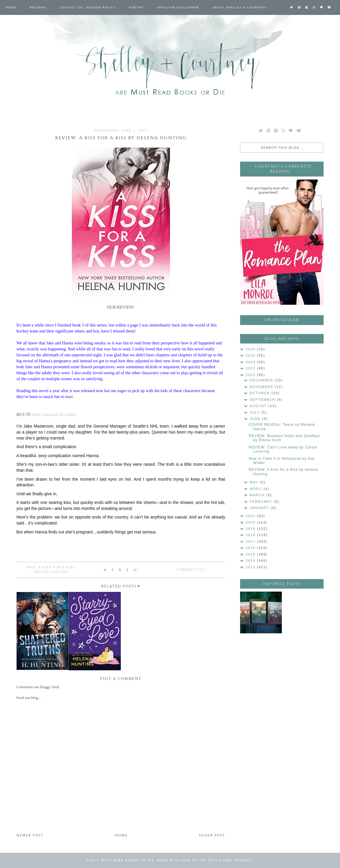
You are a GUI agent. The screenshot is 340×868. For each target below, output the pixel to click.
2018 (251, 535)
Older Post (212, 835)
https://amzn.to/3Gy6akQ (54, 414)
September (263, 400)
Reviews (38, 7)
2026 (251, 349)
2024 (251, 362)
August (259, 406)
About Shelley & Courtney (240, 7)
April (256, 489)
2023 (251, 368)
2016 (251, 548)
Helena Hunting (51, 572)
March (258, 495)
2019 (251, 529)
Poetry (136, 7)
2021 (251, 516)
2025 (251, 355)
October (261, 393)
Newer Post (30, 835)
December (262, 380)
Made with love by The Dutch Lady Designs (205, 860)
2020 (251, 522)
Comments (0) (190, 570)
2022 (251, 375)
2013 (251, 567)
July (255, 412)
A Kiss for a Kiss (57, 567)
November (262, 387)
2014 (251, 561)
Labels (13, 22)
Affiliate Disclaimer (178, 7)
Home (11, 7)
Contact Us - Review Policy (88, 7)
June (256, 419)
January (260, 508)
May (255, 482)
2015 (251, 554)
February (262, 502)
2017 (251, 541)
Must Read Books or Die (128, 860)
